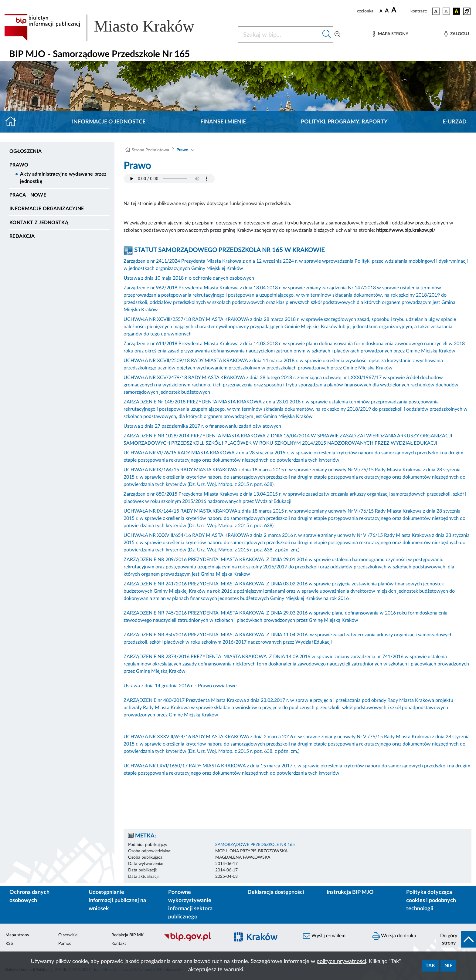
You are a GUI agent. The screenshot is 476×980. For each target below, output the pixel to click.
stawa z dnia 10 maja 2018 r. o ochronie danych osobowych (189, 278)
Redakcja (22, 236)
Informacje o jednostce (109, 122)
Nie (448, 966)
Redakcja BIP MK (127, 935)
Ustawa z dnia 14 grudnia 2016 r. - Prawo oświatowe (180, 686)
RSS (9, 944)
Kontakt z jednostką (39, 223)
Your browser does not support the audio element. (169, 179)
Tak (430, 966)
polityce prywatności (341, 961)
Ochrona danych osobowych (29, 896)
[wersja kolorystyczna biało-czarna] (446, 11)
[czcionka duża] (400, 10)
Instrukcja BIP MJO (350, 892)
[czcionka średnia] (387, 11)
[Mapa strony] (391, 34)
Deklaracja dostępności (276, 892)
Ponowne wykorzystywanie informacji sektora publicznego (190, 905)
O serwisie (68, 935)
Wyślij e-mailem (324, 936)
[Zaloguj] (457, 34)
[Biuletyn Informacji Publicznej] (194, 940)
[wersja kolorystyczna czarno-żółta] (457, 11)
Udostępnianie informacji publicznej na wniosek (117, 901)
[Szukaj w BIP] (279, 35)
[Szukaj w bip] (327, 35)
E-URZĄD (455, 122)
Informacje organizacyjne (47, 209)
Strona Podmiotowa (150, 150)
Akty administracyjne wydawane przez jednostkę (63, 178)
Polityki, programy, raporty (344, 122)
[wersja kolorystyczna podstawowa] (436, 11)
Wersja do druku (394, 936)
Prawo (19, 165)
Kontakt (119, 944)
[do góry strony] (456, 939)
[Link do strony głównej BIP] (108, 28)
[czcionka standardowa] (381, 11)
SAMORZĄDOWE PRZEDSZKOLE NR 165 (255, 845)
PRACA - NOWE (28, 195)
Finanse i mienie (223, 122)
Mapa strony (17, 935)
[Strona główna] (13, 122)
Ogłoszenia (25, 151)
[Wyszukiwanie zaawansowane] (338, 35)
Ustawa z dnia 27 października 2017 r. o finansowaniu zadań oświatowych (202, 426)
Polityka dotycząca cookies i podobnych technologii (431, 901)
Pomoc (65, 944)
